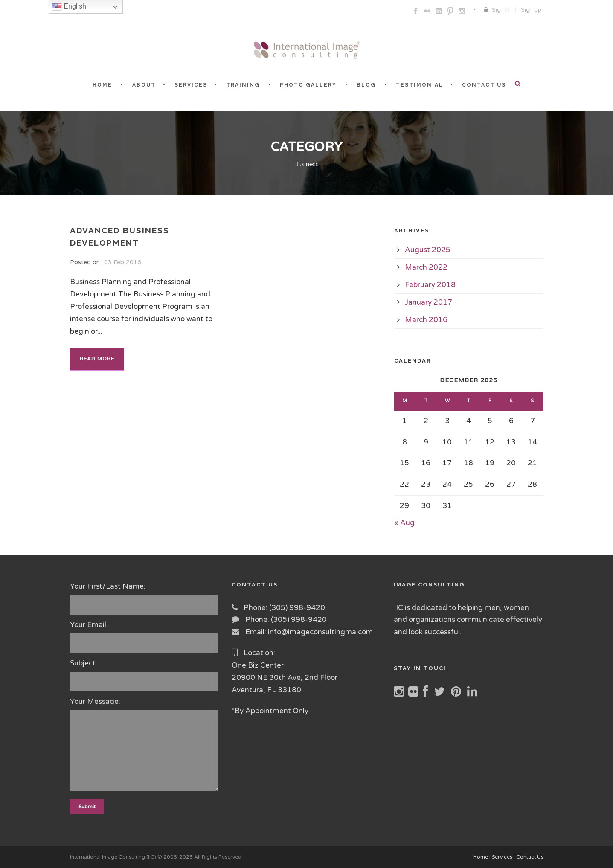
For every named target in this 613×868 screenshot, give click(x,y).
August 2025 (428, 250)
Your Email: (145, 637)
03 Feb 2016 (123, 262)
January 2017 (429, 302)
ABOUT (144, 85)
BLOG (366, 85)
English (69, 7)
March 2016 (426, 320)
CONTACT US (484, 85)
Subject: (145, 675)
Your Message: (145, 746)
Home (481, 857)
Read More (97, 359)
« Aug (404, 523)
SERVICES (191, 85)
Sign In (501, 10)
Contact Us (530, 857)
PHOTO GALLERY (308, 85)
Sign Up (531, 10)
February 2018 (430, 285)
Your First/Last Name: (145, 598)
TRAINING (243, 85)
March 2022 (426, 267)
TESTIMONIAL (420, 85)
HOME (102, 85)
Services (502, 857)
